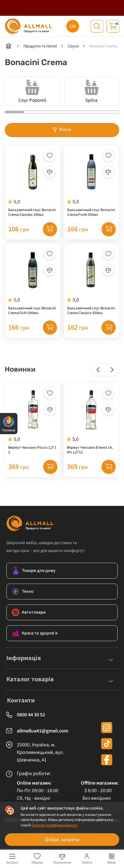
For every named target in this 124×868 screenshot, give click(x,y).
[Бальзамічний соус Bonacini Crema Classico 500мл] (92, 281)
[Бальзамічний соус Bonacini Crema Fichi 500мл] (33, 281)
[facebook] (107, 760)
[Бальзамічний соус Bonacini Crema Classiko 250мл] (33, 183)
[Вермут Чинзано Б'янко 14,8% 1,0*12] (91, 421)
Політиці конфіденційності (54, 825)
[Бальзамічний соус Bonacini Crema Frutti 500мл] (92, 183)
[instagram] (107, 728)
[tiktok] (107, 744)
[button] (98, 370)
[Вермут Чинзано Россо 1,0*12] (33, 421)
